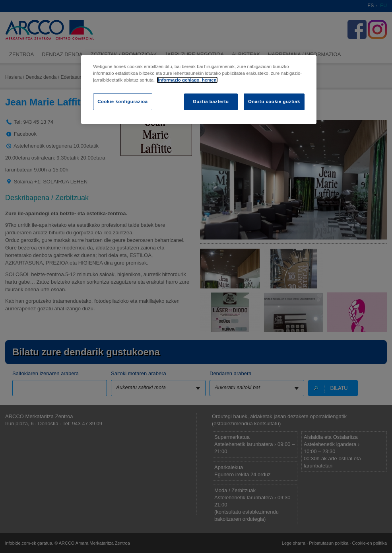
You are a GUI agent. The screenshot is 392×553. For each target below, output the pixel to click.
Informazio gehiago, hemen (187, 80)
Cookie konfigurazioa (122, 101)
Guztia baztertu (211, 101)
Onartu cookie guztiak (274, 101)
